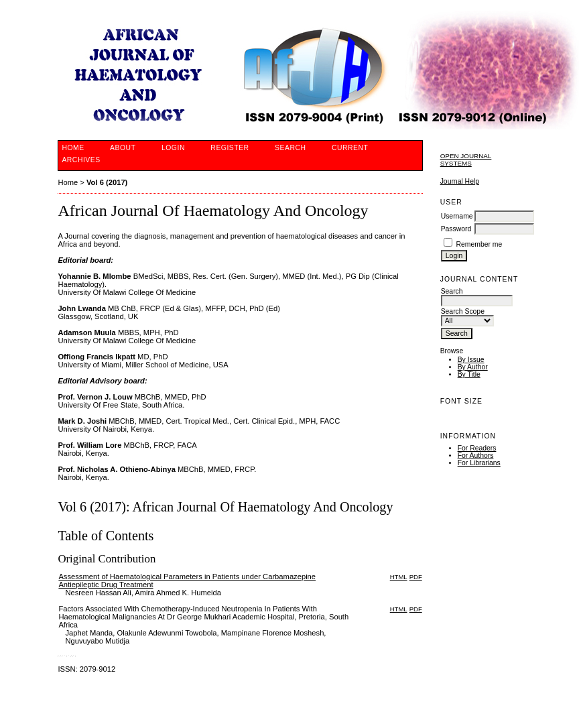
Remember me (479, 244)
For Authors (476, 456)
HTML (399, 577)
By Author (473, 367)
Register (230, 148)
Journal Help (460, 181)
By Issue (471, 360)
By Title (469, 374)
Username (457, 216)
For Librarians (479, 463)
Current (350, 148)
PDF (416, 577)
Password (456, 229)
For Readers (477, 448)
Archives (81, 160)
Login (173, 148)
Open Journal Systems (466, 160)
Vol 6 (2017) (107, 182)
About (123, 148)
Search (290, 148)
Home (73, 148)
